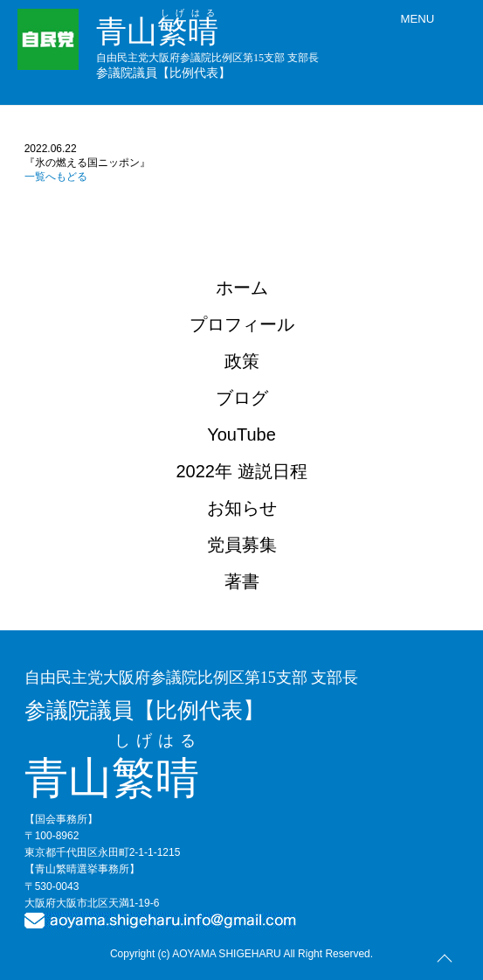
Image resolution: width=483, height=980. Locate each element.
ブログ (242, 398)
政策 (242, 361)
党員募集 (242, 545)
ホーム (242, 288)
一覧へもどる (56, 177)
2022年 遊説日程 (241, 471)
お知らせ (242, 508)
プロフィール (242, 324)
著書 (242, 581)
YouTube (241, 434)
